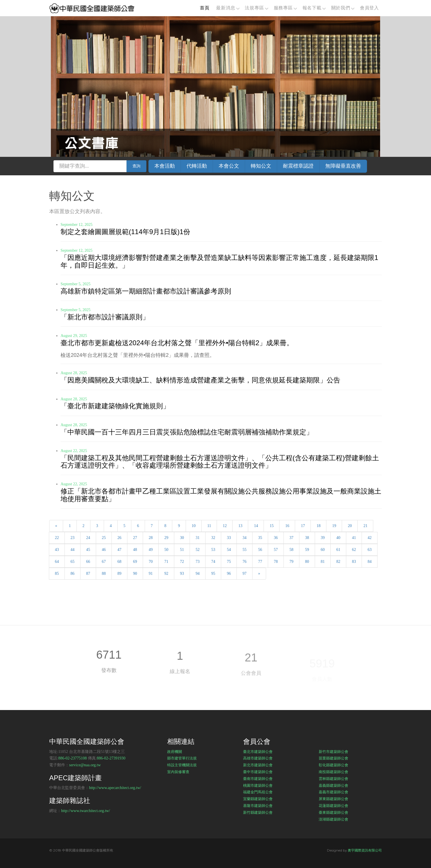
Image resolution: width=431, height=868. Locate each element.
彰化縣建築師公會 (333, 765)
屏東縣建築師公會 (333, 799)
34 (244, 538)
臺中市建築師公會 (258, 772)
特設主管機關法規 (182, 765)
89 (119, 574)
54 (229, 550)
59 (307, 550)
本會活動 (165, 166)
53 (213, 550)
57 (276, 550)
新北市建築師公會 (258, 765)
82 (338, 562)
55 (244, 550)
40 (338, 538)
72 (182, 562)
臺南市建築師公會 (258, 779)
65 (72, 562)
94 (198, 574)
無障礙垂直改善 (343, 166)
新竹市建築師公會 (333, 752)
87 (88, 574)
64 (57, 562)
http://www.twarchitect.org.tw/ (86, 811)
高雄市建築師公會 (258, 758)
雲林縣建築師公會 (333, 779)
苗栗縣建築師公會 (333, 758)
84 (370, 562)
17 (303, 526)
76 (244, 562)
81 (323, 562)
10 (194, 526)
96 (229, 574)
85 (57, 574)
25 (104, 538)
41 (354, 538)
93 (182, 574)
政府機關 (175, 752)
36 (276, 538)
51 (182, 550)
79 (291, 562)
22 (57, 538)
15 (272, 526)
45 (88, 550)
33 (229, 538)
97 (244, 574)
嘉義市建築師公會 (333, 792)
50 (166, 550)
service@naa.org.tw (85, 765)
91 (151, 574)
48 (135, 550)
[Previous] (56, 526)
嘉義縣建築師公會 (333, 785)
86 (72, 574)
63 (370, 550)
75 (229, 562)
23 (72, 538)
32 (213, 538)
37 (291, 538)
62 (354, 550)
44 (72, 550)
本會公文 (229, 166)
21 (365, 526)
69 (135, 562)
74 (213, 562)
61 (338, 550)
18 (318, 526)
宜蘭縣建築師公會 (258, 799)
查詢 (136, 166)
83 (354, 562)
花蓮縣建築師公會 (333, 805)
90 (135, 574)
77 (260, 562)
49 (151, 550)
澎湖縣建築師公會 (333, 819)
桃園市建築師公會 (258, 785)
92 (166, 574)
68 (119, 562)
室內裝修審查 (178, 772)
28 (151, 538)
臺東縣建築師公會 (333, 812)
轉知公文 (261, 166)
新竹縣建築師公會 (258, 812)
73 (198, 562)
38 (307, 538)
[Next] (259, 574)
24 (88, 538)
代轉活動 (197, 166)
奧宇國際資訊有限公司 (365, 850)
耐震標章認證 (298, 166)
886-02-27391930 (111, 758)
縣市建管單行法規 (182, 758)
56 (260, 550)
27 (135, 538)
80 (307, 562)
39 (323, 538)
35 (260, 538)
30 (182, 538)
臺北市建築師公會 (258, 752)
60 (323, 550)
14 (256, 526)
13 (240, 526)
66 (88, 562)
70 (151, 562)
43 (57, 550)
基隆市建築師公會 (258, 805)
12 (225, 526)
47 (119, 550)
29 (166, 538)
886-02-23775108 (72, 758)
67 (104, 562)
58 (291, 550)
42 (370, 538)
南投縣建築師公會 (333, 772)
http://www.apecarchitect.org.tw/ (115, 788)
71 (166, 562)
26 (119, 538)
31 (198, 538)
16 (287, 526)
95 (213, 574)
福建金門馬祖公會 (258, 792)
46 (104, 550)
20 (350, 526)
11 (209, 526)
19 (334, 526)
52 (198, 550)
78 (276, 562)
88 (104, 574)
